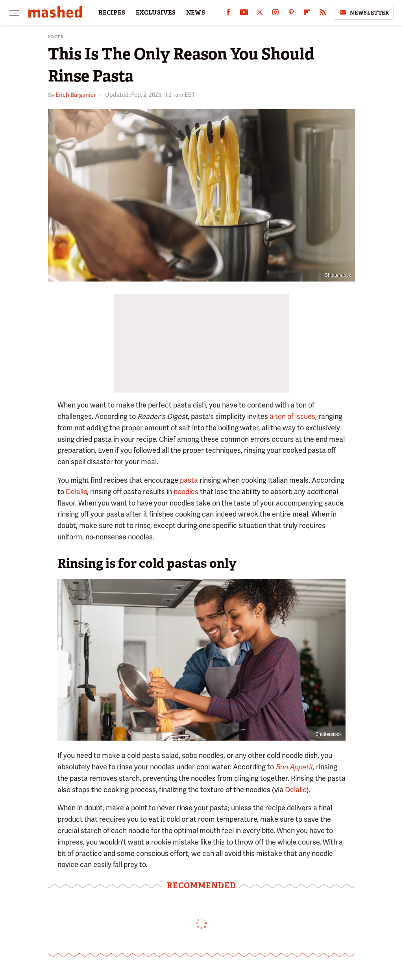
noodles (186, 492)
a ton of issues (292, 416)
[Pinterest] (291, 14)
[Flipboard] (307, 14)
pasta (189, 480)
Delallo (76, 492)
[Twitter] (260, 14)
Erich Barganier (76, 95)
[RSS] (323, 14)
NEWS (196, 13)
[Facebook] (228, 14)
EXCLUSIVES (156, 13)
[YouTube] (244, 14)
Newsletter (364, 13)
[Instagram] (275, 14)
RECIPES (112, 13)
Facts (56, 37)
